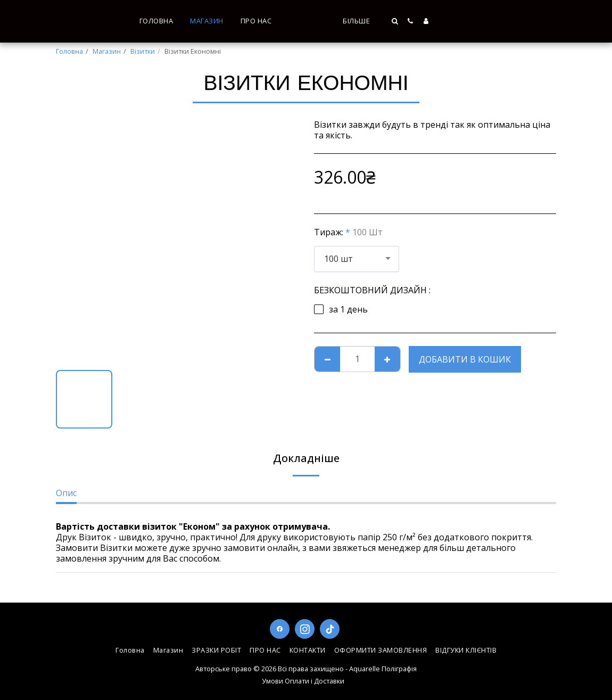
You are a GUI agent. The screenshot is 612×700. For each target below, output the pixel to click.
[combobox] (357, 259)
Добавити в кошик (465, 359)
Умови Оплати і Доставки (303, 681)
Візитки (143, 51)
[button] (458, 21)
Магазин (107, 51)
